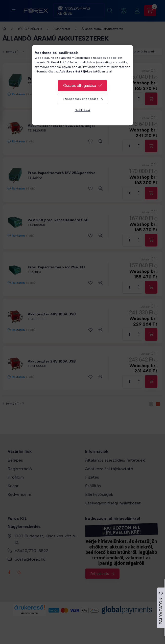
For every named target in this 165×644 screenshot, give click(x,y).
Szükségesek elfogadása (80, 99)
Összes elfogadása (80, 86)
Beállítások (83, 110)
